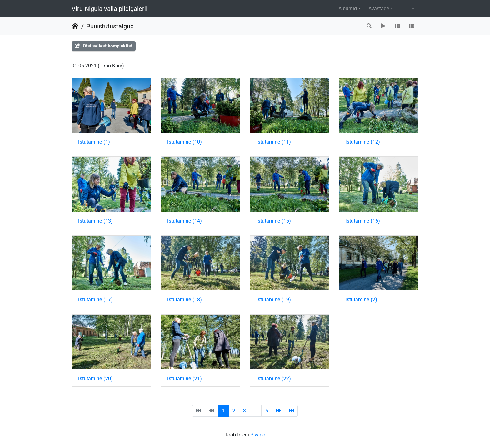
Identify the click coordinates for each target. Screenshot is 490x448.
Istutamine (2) (361, 300)
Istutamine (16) (363, 221)
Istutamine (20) (95, 379)
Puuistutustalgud (110, 26)
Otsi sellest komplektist (104, 46)
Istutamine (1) (94, 142)
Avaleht (75, 26)
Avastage (379, 9)
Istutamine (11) (274, 142)
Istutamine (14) (185, 221)
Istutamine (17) (95, 300)
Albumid (348, 9)
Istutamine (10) (185, 142)
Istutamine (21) (185, 379)
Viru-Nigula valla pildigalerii (110, 9)
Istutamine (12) (363, 142)
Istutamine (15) (274, 221)
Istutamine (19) (274, 300)
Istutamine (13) (95, 221)
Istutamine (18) (185, 300)
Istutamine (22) (274, 379)
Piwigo (258, 435)
